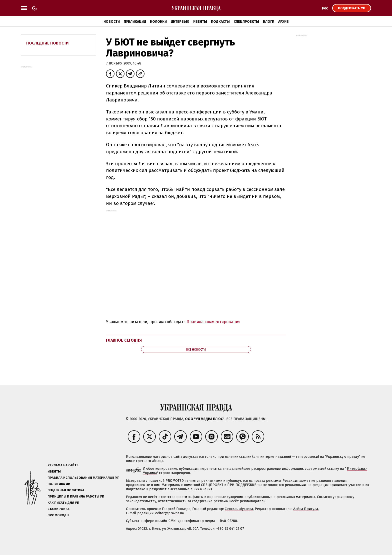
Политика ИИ (59, 484)
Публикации (135, 22)
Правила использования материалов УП (83, 478)
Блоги (269, 22)
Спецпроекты (246, 22)
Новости (112, 22)
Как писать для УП (63, 503)
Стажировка (58, 509)
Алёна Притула (306, 509)
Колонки (158, 22)
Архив (283, 22)
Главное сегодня (124, 340)
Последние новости (47, 43)
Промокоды (58, 515)
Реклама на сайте (63, 465)
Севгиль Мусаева (239, 509)
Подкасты (220, 22)
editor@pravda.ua (169, 513)
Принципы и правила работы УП (76, 496)
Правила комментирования (213, 322)
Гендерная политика (66, 490)
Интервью (180, 22)
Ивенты (200, 22)
